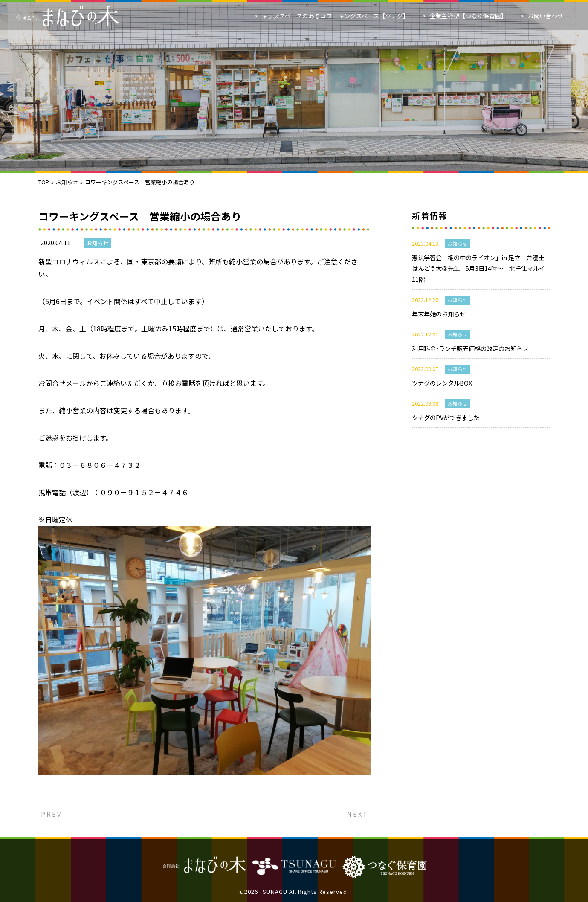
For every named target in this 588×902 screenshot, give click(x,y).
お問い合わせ (545, 16)
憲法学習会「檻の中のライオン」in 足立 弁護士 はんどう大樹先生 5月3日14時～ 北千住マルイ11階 (481, 268)
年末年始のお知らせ (439, 314)
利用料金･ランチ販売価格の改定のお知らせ (470, 348)
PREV (50, 814)
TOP (44, 182)
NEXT (359, 814)
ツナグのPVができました (446, 417)
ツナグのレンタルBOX (442, 383)
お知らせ (67, 182)
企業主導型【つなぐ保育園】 (468, 16)
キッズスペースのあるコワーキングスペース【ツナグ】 (335, 16)
